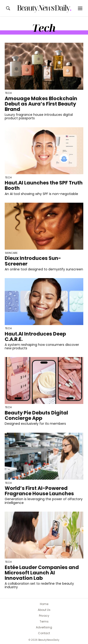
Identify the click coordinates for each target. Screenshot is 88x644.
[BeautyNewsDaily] (44, 9)
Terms (44, 621)
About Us (44, 610)
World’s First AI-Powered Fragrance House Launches (39, 491)
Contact (44, 633)
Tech (8, 93)
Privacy (44, 616)
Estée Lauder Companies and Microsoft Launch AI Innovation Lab (42, 573)
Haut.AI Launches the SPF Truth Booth (44, 185)
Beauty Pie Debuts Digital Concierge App (36, 415)
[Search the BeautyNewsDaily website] (8, 8)
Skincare (11, 253)
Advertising (44, 627)
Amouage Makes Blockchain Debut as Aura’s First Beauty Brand (41, 104)
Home (44, 604)
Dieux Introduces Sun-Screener (33, 261)
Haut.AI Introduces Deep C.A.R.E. (35, 336)
